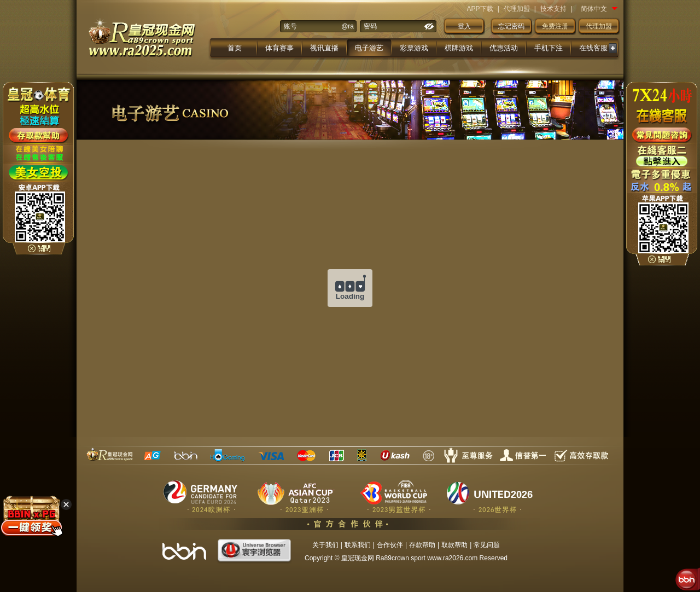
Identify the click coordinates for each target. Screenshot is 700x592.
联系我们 (358, 545)
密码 (370, 26)
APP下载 (480, 9)
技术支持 (553, 9)
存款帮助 (422, 545)
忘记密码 (511, 26)
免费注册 (555, 26)
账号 (290, 26)
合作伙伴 (390, 545)
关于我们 (325, 545)
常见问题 (487, 545)
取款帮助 (454, 545)
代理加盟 (517, 9)
